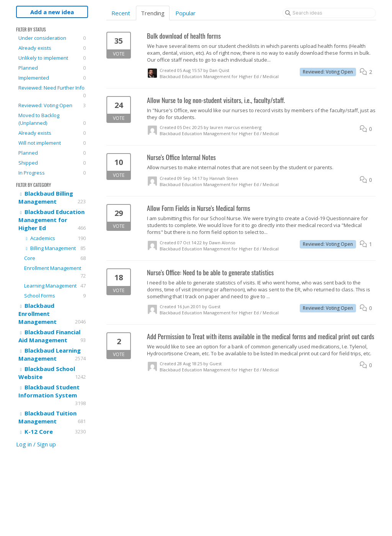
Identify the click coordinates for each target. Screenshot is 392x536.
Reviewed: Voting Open (52, 105)
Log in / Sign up (36, 444)
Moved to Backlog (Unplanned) (52, 119)
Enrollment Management (55, 272)
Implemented (52, 78)
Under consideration (52, 38)
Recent (121, 13)
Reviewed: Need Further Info (52, 92)
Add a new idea (52, 12)
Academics (55, 238)
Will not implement (52, 143)
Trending (153, 13)
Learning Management (55, 286)
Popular (185, 13)
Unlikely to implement (52, 58)
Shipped (52, 163)
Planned (52, 68)
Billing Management (55, 248)
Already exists (52, 48)
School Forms (55, 296)
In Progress (52, 173)
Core (55, 258)
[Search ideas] (329, 13)
